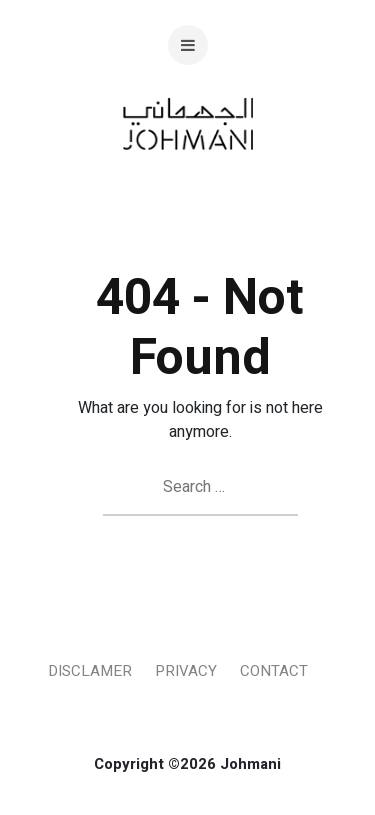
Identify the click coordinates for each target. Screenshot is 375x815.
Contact (274, 671)
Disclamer (90, 671)
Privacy (186, 671)
